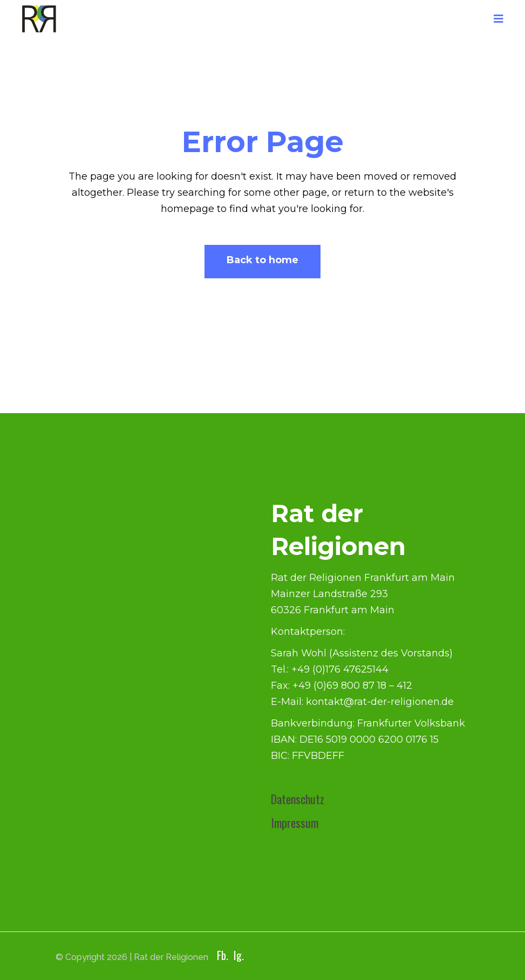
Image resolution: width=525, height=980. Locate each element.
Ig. (239, 955)
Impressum (295, 823)
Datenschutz (298, 799)
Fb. (223, 955)
